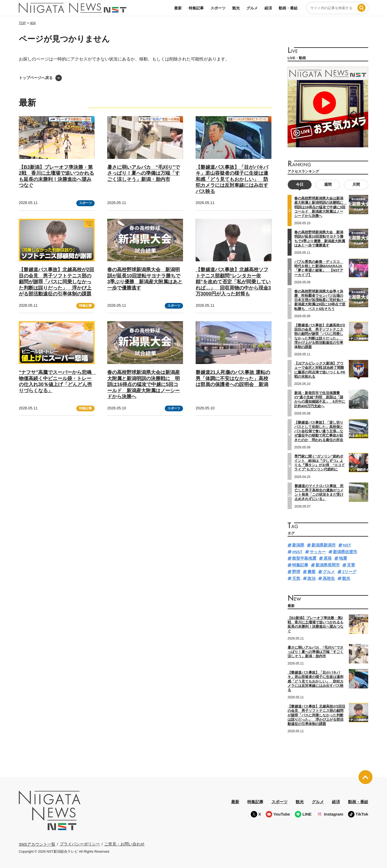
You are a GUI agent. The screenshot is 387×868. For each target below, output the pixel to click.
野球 (296, 571)
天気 (296, 578)
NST (347, 545)
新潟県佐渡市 (345, 551)
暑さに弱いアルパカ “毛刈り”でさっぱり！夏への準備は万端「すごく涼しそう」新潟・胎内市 (144, 173)
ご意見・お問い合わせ (124, 844)
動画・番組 (288, 8)
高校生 (329, 578)
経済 (268, 8)
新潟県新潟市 (324, 545)
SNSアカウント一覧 (37, 844)
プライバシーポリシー (80, 844)
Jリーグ (349, 571)
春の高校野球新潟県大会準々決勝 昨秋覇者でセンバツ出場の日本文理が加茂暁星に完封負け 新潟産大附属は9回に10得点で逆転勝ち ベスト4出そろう (320, 300)
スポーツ (218, 8)
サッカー (318, 551)
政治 (311, 578)
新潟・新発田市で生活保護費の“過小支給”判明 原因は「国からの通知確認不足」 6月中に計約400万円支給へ (320, 399)
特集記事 (196, 8)
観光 (236, 8)
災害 (351, 565)
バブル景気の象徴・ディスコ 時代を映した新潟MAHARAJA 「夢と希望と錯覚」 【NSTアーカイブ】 (319, 268)
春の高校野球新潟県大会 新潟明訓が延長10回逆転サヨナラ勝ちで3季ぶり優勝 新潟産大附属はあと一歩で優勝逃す (320, 239)
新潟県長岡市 (328, 565)
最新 (178, 8)
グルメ (252, 8)
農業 (311, 571)
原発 (328, 558)
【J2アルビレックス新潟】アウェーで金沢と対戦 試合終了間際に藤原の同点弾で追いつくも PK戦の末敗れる (320, 370)
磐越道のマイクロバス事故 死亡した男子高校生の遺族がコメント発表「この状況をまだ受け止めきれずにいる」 (319, 492)
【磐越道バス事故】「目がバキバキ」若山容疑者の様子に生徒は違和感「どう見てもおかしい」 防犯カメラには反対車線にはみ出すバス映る (232, 179)
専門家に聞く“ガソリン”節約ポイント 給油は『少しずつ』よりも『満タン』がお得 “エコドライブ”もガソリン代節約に (320, 463)
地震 (343, 558)
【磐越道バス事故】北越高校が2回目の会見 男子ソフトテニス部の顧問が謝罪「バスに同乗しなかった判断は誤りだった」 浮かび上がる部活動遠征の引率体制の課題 (56, 282)
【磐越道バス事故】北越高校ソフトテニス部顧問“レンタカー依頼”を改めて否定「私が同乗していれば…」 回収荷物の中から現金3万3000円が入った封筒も (233, 282)
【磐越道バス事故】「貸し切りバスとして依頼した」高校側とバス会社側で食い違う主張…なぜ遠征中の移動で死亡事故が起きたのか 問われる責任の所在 (319, 431)
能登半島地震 (304, 558)
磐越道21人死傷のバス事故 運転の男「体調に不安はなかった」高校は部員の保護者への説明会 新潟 (233, 378)
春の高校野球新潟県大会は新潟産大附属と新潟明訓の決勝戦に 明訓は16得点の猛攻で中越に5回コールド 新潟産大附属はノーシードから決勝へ (144, 384)
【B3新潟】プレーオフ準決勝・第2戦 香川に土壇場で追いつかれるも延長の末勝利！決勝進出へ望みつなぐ (316, 624)
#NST (297, 551)
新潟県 (298, 545)
